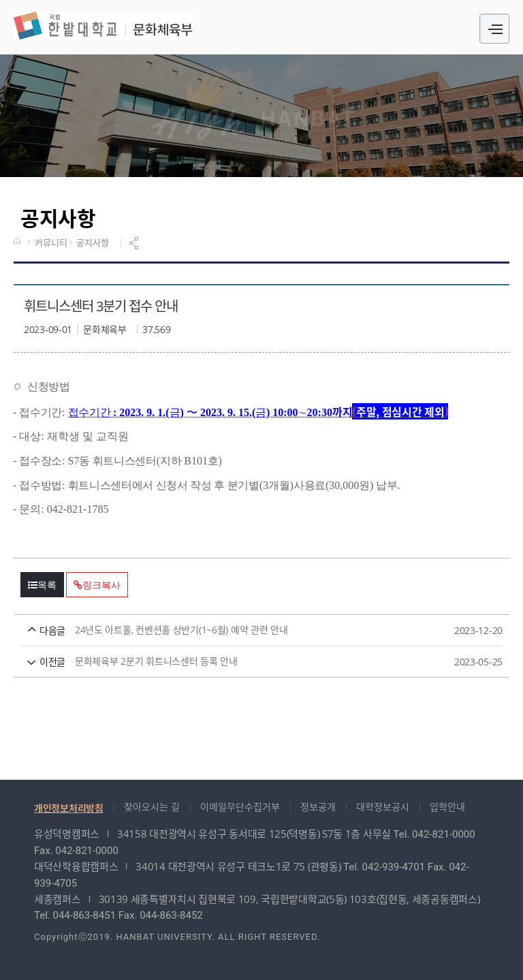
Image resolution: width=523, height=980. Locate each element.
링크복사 (97, 585)
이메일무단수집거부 (240, 807)
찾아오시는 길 (152, 807)
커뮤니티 (51, 243)
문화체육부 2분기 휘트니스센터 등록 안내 (236, 662)
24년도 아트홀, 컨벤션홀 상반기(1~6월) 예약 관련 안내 (236, 630)
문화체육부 (103, 26)
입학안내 (447, 807)
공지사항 (92, 243)
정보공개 (318, 807)
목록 (42, 585)
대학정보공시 (383, 807)
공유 (136, 243)
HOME (18, 242)
